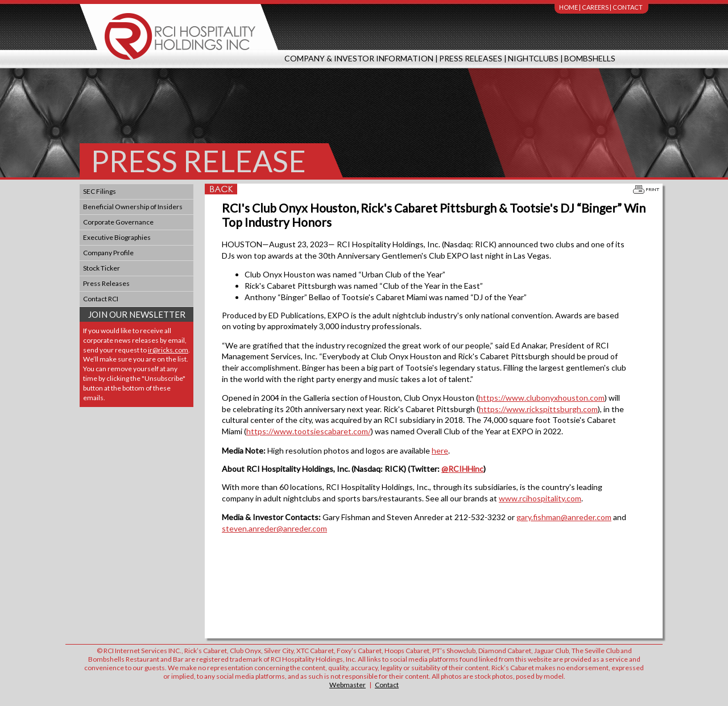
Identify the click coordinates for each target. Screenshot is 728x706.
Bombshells (590, 58)
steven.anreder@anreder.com (274, 528)
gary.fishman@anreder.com (564, 517)
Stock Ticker (102, 268)
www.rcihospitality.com (540, 498)
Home (568, 7)
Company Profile (108, 253)
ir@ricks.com (168, 350)
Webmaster (348, 685)
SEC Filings (100, 191)
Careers (595, 7)
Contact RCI (101, 299)
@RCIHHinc (462, 469)
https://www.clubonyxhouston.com (541, 398)
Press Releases (471, 58)
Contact (628, 7)
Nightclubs (533, 58)
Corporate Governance (118, 222)
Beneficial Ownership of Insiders (133, 207)
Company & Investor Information (359, 58)
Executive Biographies (117, 237)
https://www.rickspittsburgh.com (538, 409)
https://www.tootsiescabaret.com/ (309, 431)
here (440, 450)
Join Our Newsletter (137, 314)
